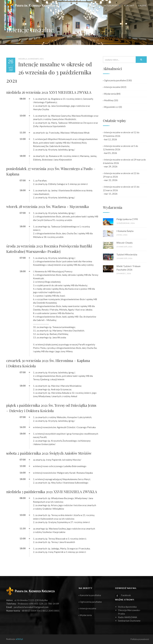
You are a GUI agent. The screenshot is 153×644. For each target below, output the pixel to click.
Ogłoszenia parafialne (114, 80)
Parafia (95, 6)
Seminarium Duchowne (129, 621)
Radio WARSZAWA (128, 617)
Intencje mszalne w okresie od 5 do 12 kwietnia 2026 (121, 148)
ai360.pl (19, 639)
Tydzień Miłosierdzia (127, 254)
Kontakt (129, 6)
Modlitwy (108, 100)
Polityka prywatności (140, 639)
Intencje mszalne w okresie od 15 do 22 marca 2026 (121, 188)
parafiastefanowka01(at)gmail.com (31, 607)
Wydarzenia (109, 94)
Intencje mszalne (112, 87)
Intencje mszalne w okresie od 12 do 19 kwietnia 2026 (121, 134)
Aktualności (112, 6)
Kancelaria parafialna (90, 595)
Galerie (142, 6)
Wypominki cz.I (111, 107)
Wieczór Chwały (125, 243)
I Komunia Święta (125, 231)
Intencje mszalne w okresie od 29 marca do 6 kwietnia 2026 (124, 161)
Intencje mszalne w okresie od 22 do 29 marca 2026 (121, 175)
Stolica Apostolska (127, 607)
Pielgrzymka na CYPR (127, 219)
